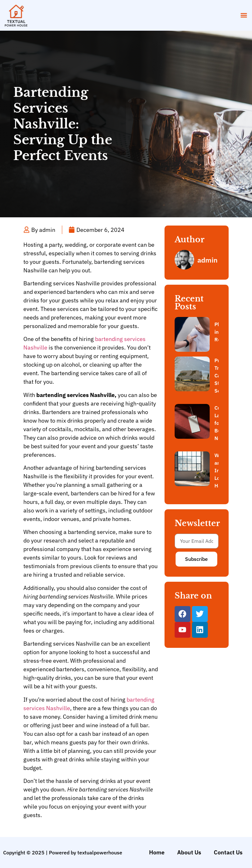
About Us (189, 852)
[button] (244, 15)
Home (157, 852)
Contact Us (228, 852)
